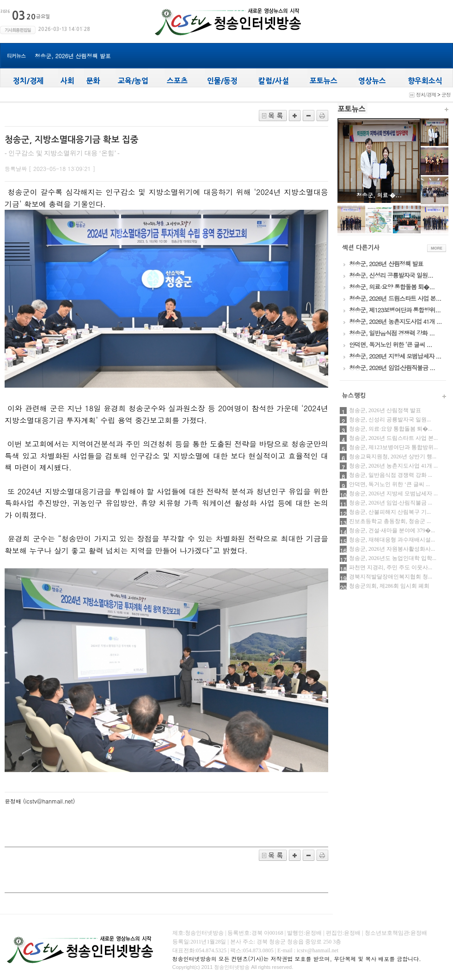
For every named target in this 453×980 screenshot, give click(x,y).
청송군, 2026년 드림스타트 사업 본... (393, 438)
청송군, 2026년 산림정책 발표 (73, 56)
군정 (446, 94)
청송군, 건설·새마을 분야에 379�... (392, 530)
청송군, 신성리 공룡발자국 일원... (390, 420)
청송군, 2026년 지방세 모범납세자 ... (393, 493)
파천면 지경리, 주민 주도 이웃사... (391, 567)
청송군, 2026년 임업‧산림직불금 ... (391, 503)
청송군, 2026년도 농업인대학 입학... (393, 558)
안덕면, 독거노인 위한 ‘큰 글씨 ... (389, 484)
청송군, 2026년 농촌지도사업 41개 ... (393, 466)
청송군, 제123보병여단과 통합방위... (393, 447)
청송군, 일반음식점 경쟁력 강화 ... (391, 475)
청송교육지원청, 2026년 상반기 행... (393, 457)
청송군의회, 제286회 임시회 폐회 (389, 586)
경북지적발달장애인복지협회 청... (391, 577)
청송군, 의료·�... (379, 195)
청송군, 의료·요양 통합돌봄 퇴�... (391, 429)
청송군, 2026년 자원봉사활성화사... (392, 549)
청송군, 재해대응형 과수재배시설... (392, 540)
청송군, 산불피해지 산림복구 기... (390, 512)
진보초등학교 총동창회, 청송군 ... (390, 521)
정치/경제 (426, 94)
